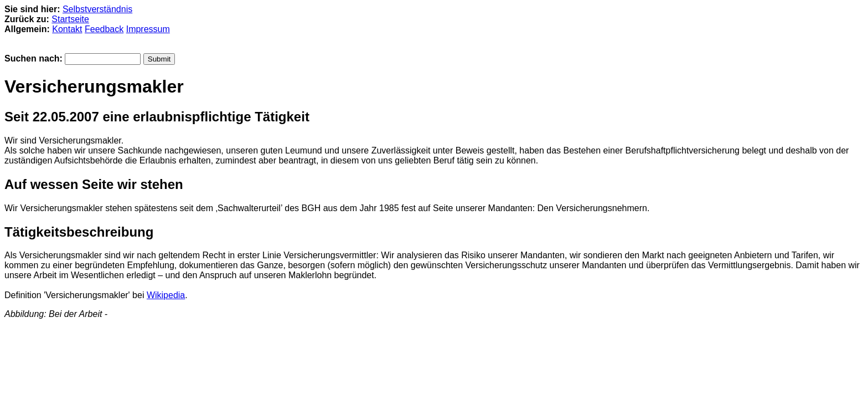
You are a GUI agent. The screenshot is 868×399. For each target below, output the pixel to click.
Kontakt (67, 29)
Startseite (70, 19)
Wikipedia (166, 295)
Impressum (148, 29)
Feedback (104, 29)
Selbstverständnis (97, 9)
